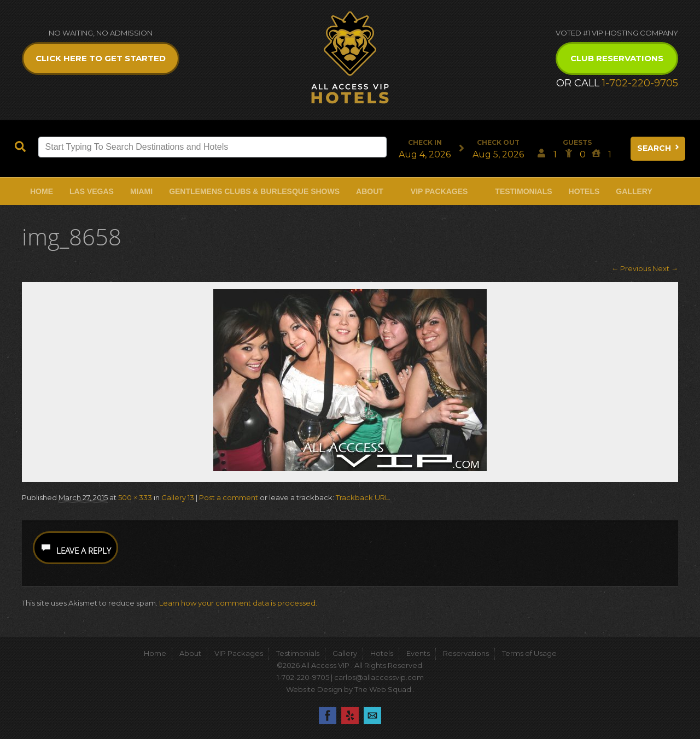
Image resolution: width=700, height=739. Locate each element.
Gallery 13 (178, 497)
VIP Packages (439, 191)
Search (659, 148)
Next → (665, 268)
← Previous (631, 268)
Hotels (584, 191)
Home (42, 191)
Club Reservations (617, 58)
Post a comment (229, 497)
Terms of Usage (529, 653)
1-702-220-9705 (640, 83)
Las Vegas (92, 191)
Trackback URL (362, 497)
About (370, 191)
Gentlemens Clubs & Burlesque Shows (254, 191)
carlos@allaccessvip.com (379, 677)
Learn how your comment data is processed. (238, 603)
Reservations (466, 653)
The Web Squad (384, 689)
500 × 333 (135, 497)
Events (418, 653)
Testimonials (523, 191)
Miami (141, 191)
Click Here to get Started (101, 58)
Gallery (634, 191)
